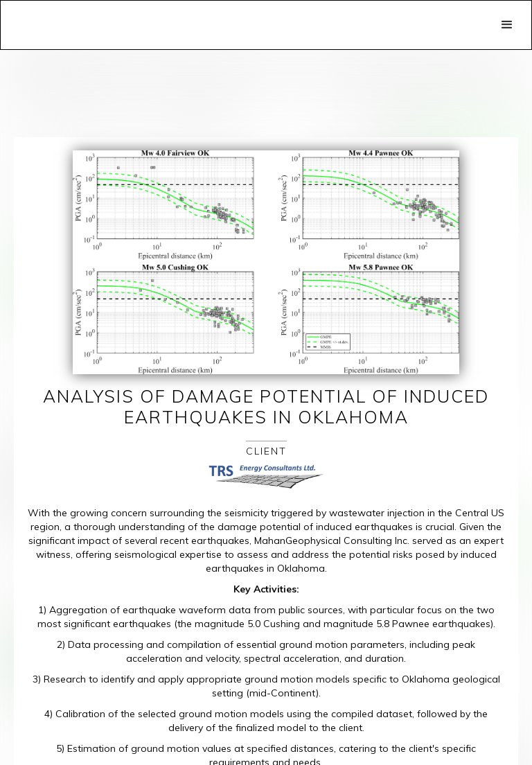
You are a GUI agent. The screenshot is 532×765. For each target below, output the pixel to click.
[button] (507, 25)
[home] (157, 11)
